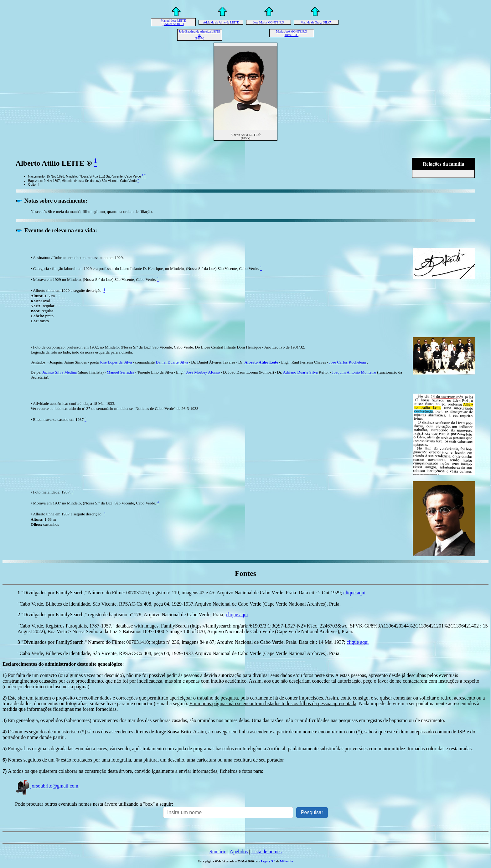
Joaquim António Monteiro (354, 372)
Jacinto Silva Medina (60, 372)
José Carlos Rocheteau (348, 362)
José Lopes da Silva (116, 362)
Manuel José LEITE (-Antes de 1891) (173, 22)
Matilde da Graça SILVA (316, 22)
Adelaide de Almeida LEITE (221, 22)
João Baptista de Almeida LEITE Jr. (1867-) (199, 35)
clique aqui (355, 593)
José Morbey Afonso (204, 372)
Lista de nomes (266, 852)
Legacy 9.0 (268, 861)
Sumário (218, 852)
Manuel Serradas (121, 372)
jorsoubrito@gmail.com (47, 786)
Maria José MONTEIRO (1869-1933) (292, 33)
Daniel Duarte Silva (172, 362)
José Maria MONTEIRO (269, 22)
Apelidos (239, 852)
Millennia (286, 861)
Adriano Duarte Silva (301, 372)
